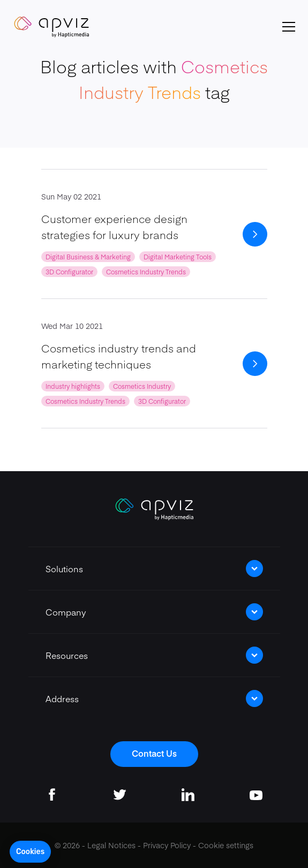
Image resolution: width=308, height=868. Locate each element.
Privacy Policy (167, 845)
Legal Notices (111, 845)
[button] (30, 852)
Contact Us (154, 753)
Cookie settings (226, 845)
